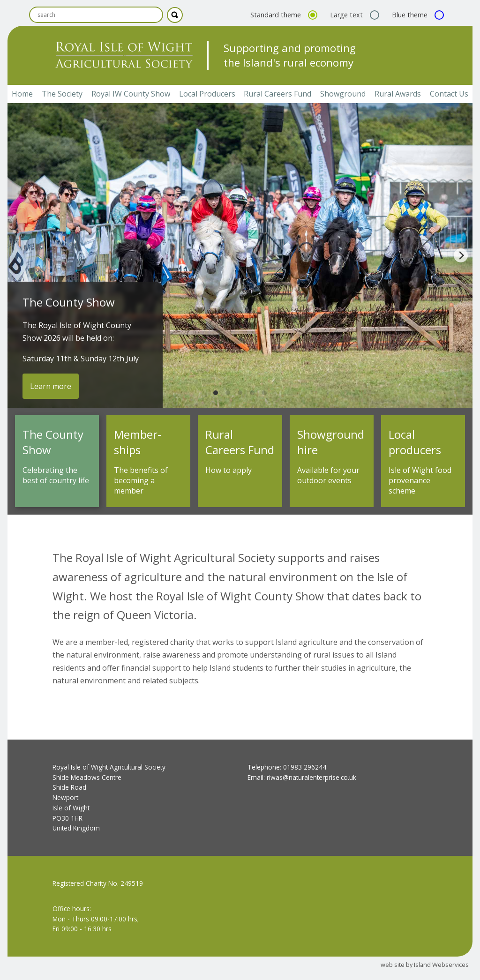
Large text (353, 15)
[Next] (461, 255)
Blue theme (417, 15)
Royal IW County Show (131, 94)
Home (22, 94)
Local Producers (207, 94)
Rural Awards (398, 94)
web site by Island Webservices (425, 965)
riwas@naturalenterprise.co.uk (311, 777)
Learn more (51, 386)
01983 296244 (305, 767)
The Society (62, 94)
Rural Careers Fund (277, 94)
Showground (343, 94)
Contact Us (449, 94)
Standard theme (283, 15)
